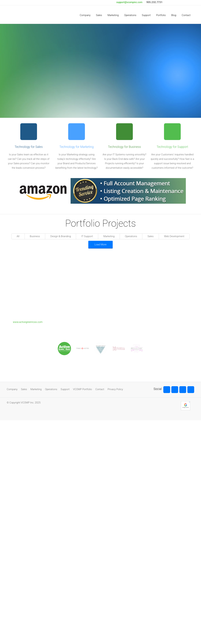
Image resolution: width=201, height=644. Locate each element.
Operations (51, 389)
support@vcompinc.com (129, 2)
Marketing (36, 389)
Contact (100, 389)
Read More (129, 84)
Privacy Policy (115, 389)
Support (65, 389)
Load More (100, 244)
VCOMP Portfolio (82, 389)
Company (12, 389)
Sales (24, 389)
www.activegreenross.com (28, 322)
